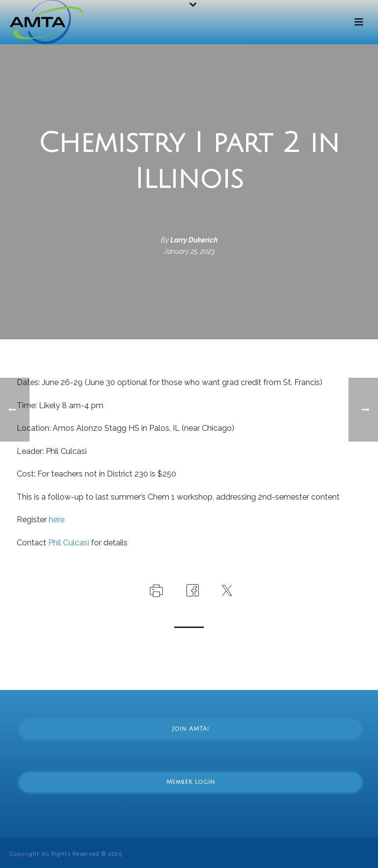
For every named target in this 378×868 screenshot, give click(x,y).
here (57, 520)
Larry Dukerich (194, 240)
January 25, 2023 (189, 251)
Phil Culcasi (69, 543)
